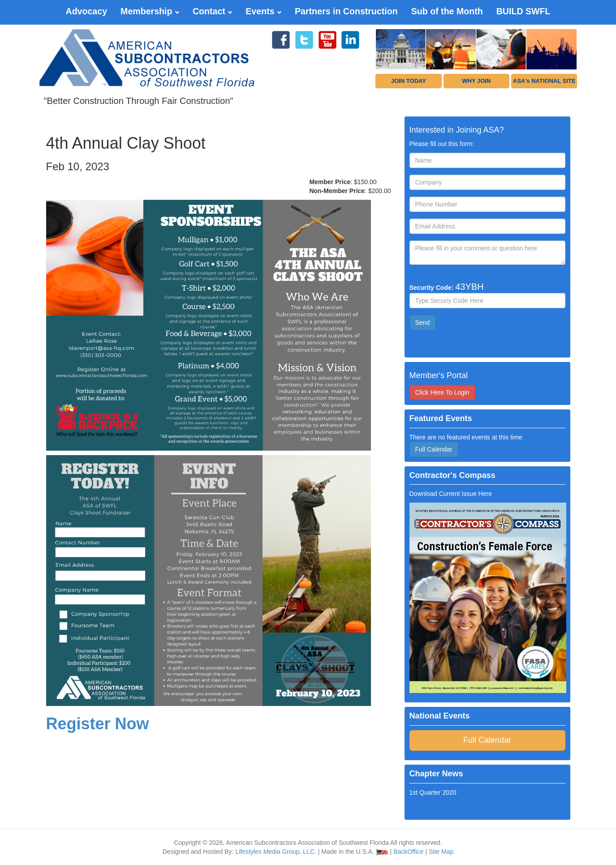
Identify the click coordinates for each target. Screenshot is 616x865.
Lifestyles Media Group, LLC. (276, 852)
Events (263, 11)
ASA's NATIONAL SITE (544, 81)
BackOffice (408, 852)
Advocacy (86, 11)
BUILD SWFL (523, 11)
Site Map (441, 852)
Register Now (98, 724)
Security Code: (447, 287)
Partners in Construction (346, 11)
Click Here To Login (442, 392)
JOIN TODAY (409, 81)
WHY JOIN (476, 81)
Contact (212, 11)
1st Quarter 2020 (433, 792)
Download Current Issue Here (451, 494)
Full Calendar (434, 449)
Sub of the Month (447, 11)
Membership (150, 11)
